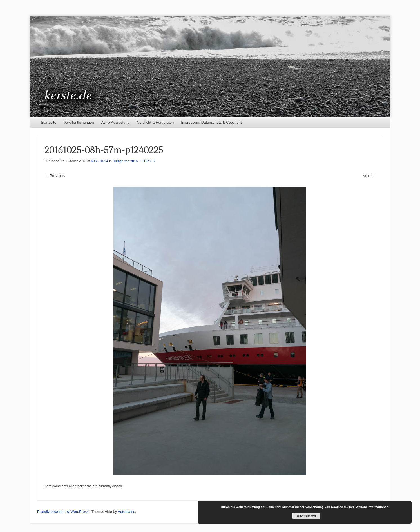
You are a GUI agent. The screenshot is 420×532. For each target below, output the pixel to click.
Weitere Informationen (372, 507)
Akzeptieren (306, 516)
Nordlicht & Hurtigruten (155, 122)
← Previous (55, 176)
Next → (369, 176)
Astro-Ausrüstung (115, 122)
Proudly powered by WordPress (63, 512)
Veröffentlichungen (79, 122)
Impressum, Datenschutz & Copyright (211, 122)
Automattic (126, 512)
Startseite (49, 122)
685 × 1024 (99, 161)
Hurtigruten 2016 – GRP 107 (134, 161)
